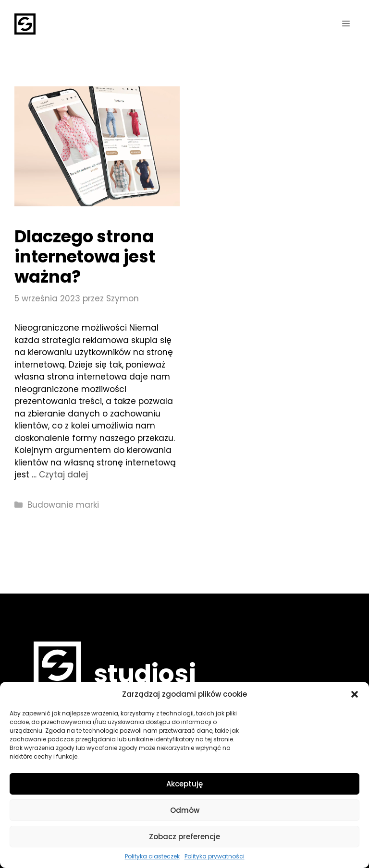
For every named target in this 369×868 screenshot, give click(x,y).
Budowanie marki (63, 505)
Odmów (185, 810)
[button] (355, 694)
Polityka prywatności (215, 856)
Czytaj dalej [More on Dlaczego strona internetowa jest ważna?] (63, 475)
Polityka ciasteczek (152, 856)
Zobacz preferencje (184, 837)
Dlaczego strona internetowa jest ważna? (85, 256)
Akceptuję (184, 784)
